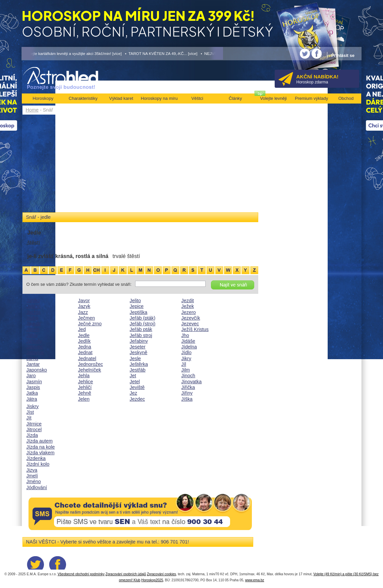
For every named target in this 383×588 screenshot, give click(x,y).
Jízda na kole (41, 447)
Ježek (188, 306)
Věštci (197, 98)
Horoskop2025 (152, 580)
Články (235, 98)
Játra (32, 399)
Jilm (186, 370)
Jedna (85, 347)
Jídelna (189, 347)
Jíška (187, 399)
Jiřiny (187, 393)
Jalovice (35, 352)
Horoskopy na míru (159, 98)
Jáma (32, 358)
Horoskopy (43, 98)
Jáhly (32, 335)
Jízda (32, 435)
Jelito (135, 301)
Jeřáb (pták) (143, 318)
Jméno (34, 481)
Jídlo (186, 352)
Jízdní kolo (38, 464)
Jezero (189, 312)
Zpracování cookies (161, 574)
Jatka (32, 393)
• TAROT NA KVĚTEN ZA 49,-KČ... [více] (161, 53)
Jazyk (84, 306)
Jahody (34, 341)
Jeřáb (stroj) (143, 324)
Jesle (135, 358)
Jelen (84, 399)
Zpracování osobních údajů (126, 574)
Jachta (34, 312)
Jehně (85, 393)
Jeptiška (139, 312)
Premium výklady (311, 98)
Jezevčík (191, 318)
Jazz (83, 312)
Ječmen (87, 318)
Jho (185, 335)
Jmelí (32, 476)
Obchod (346, 98)
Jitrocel (34, 430)
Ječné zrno (90, 324)
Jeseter (138, 347)
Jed (82, 329)
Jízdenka (36, 458)
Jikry (186, 358)
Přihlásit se (343, 55)
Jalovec (35, 347)
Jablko (34, 301)
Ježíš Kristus (195, 329)
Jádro (33, 318)
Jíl (184, 364)
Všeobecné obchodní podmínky (81, 574)
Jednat (85, 352)
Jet (133, 376)
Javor (84, 301)
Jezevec (190, 324)
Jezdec (138, 399)
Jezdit (188, 301)
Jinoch (188, 376)
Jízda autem (40, 441)
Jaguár (34, 324)
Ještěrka (139, 364)
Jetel (135, 382)
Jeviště (137, 387)
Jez (133, 393)
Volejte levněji (274, 98)
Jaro (31, 376)
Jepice (137, 306)
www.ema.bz (255, 580)
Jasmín (34, 382)
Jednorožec (91, 364)
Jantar (33, 364)
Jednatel (87, 358)
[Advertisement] (140, 165)
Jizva (32, 470)
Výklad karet (121, 98)
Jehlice (86, 382)
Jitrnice (34, 424)
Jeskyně (139, 352)
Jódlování (37, 487)
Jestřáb (138, 370)
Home (32, 110)
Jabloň (34, 306)
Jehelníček (90, 370)
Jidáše (188, 341)
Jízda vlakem (41, 453)
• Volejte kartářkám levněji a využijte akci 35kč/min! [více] (72, 53)
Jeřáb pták (141, 329)
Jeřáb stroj (141, 335)
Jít (29, 418)
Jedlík (85, 341)
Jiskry (33, 406)
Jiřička (188, 387)
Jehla (84, 376)
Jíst (30, 412)
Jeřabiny (139, 341)
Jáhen (33, 329)
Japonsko (37, 370)
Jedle (84, 335)
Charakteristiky (83, 98)
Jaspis (33, 387)
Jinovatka (192, 382)
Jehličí (85, 387)
